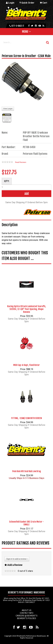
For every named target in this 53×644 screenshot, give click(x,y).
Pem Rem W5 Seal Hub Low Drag (27, 471)
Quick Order (27, 3)
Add (27, 194)
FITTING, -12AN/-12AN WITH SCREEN (26, 418)
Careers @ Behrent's (27, 616)
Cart (43, 3)
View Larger (8, 109)
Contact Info (27, 613)
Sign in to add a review (17, 559)
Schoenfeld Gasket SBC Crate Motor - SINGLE (26, 523)
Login (10, 3)
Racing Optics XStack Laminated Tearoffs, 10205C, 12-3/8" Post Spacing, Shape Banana (27, 309)
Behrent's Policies (27, 618)
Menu (25, 32)
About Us (27, 610)
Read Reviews (21, 162)
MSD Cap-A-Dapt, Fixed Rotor (26, 365)
